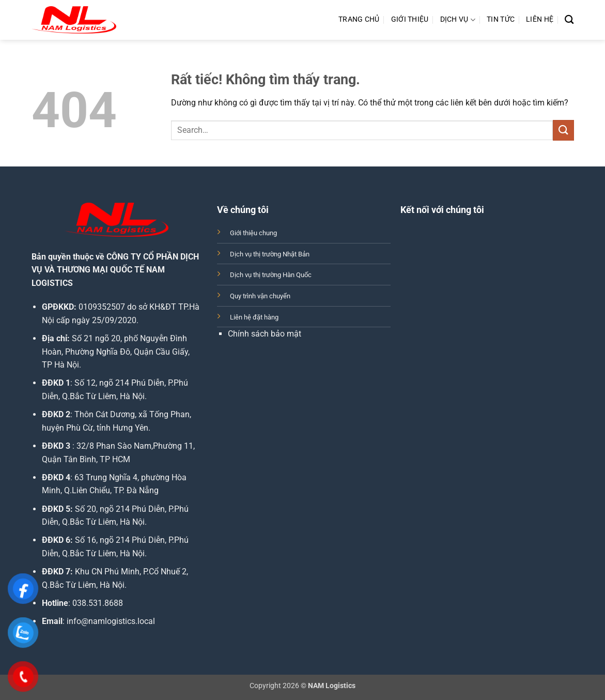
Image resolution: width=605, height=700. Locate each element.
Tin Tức (501, 19)
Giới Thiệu (410, 19)
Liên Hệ (540, 19)
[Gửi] (563, 130)
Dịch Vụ (458, 20)
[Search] (569, 20)
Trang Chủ (359, 19)
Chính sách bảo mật (265, 334)
